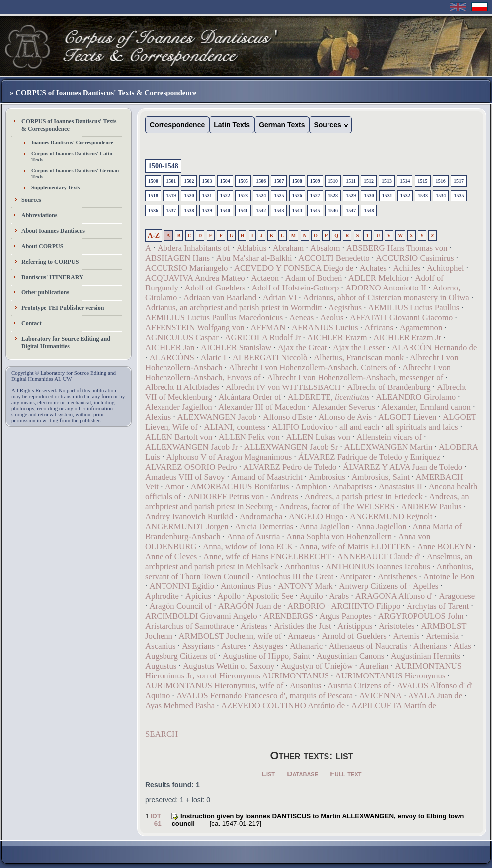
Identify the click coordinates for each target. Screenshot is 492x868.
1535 (459, 196)
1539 (207, 211)
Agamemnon (421, 328)
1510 (333, 181)
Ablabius (252, 248)
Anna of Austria (253, 536)
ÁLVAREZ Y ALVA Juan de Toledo (403, 467)
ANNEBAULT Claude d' (379, 556)
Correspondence (177, 125)
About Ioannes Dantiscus (53, 231)
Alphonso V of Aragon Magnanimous (229, 457)
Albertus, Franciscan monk (359, 357)
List (269, 774)
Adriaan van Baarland (220, 298)
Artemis (406, 636)
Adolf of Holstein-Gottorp (295, 288)
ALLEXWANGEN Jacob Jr (191, 447)
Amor (175, 487)
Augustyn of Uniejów (317, 666)
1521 (207, 196)
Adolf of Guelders (215, 288)
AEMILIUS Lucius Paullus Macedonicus (214, 318)
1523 (243, 196)
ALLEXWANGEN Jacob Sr (291, 447)
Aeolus (332, 318)
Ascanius (161, 646)
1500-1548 (163, 166)
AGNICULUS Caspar (182, 338)
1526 (297, 196)
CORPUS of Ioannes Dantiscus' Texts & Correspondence (69, 125)
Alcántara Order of (250, 397)
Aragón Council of (180, 606)
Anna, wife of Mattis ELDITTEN (355, 546)
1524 (261, 196)
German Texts (282, 125)
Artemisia (443, 636)
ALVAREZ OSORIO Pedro (191, 467)
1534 (441, 196)
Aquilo (311, 596)
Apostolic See (270, 596)
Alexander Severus (344, 407)
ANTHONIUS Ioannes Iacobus (378, 566)
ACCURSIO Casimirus (415, 258)
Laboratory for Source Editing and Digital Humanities (66, 342)
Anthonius (302, 566)
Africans (379, 328)
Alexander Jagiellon (179, 407)
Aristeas (254, 626)
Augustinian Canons (351, 656)
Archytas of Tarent (438, 606)
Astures (234, 646)
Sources (31, 200)
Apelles (426, 586)
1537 (171, 211)
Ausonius (305, 686)
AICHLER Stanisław (236, 347)
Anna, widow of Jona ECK (248, 546)
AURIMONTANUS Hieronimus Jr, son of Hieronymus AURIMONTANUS (303, 671)
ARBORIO (306, 606)
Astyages (268, 646)
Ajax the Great (302, 347)
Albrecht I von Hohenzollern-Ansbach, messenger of (355, 377)
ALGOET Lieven (408, 417)
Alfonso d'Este (287, 417)
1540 (225, 211)
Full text (346, 774)
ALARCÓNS (171, 357)
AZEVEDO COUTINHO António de (283, 706)
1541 (243, 211)
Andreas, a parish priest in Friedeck (364, 497)
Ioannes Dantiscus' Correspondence (72, 142)
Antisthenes (397, 576)
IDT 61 (156, 820)
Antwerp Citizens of (373, 586)
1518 (153, 196)
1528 (333, 196)
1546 (333, 211)
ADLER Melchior (379, 278)
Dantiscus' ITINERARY (52, 277)
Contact (32, 323)
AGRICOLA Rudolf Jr (263, 338)
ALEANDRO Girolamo (416, 397)
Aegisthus (345, 308)
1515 (423, 181)
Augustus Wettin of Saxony (229, 666)
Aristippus (355, 626)
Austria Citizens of (359, 686)
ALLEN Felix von (249, 437)
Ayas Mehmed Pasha (180, 706)
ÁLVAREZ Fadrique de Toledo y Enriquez (369, 457)
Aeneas (301, 318)
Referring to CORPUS (50, 262)
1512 (369, 181)
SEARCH (162, 734)
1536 (153, 211)
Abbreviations (39, 215)
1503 (207, 181)
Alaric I (213, 357)
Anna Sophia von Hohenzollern (339, 536)
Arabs (339, 596)
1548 (369, 211)
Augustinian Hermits (425, 656)
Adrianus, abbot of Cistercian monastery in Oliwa (386, 298)
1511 (351, 181)
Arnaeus (302, 636)
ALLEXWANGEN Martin (389, 447)
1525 (279, 196)
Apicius (198, 596)
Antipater (356, 576)
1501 (171, 181)
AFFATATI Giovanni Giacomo (401, 318)
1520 (189, 196)
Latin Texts (232, 125)
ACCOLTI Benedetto (334, 258)
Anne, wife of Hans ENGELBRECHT (267, 556)
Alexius (158, 417)
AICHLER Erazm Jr (407, 338)
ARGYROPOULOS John (421, 616)
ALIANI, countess (235, 427)
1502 (189, 181)
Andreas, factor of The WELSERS (337, 507)
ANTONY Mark (305, 586)
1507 (279, 181)
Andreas (284, 497)
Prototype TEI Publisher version (63, 308)
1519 (171, 196)
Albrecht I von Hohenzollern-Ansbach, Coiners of (312, 367)
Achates (373, 268)
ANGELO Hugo (316, 517)
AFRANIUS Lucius (325, 328)
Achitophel (446, 268)
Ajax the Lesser (359, 347)
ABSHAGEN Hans (177, 258)
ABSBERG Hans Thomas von (397, 248)
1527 (315, 196)
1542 (261, 211)
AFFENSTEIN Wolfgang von (195, 328)
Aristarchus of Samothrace (190, 626)
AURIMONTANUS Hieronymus (391, 676)
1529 (351, 196)
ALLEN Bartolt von (179, 437)
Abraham (288, 248)
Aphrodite (162, 596)
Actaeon (265, 278)
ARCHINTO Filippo (366, 606)
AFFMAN (268, 328)
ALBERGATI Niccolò (270, 357)
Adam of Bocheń (314, 278)
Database (302, 774)
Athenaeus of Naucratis (368, 646)
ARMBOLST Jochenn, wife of (230, 636)
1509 (315, 181)
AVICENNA (380, 696)
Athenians (430, 646)
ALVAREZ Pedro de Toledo (290, 467)
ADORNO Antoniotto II (386, 288)
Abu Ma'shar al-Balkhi (254, 258)
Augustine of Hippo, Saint (266, 656)
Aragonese (457, 596)
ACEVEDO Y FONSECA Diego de (294, 268)
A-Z (154, 236)
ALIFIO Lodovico (303, 427)
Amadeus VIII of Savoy (185, 477)
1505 (243, 181)
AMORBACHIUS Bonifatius (240, 487)
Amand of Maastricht (267, 477)
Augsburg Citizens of (181, 656)
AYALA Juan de (435, 696)
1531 (387, 196)
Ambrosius (327, 477)
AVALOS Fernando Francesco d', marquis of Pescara (265, 696)
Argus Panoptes (346, 616)
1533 (423, 196)
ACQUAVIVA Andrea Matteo (195, 278)
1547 (351, 211)
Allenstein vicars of (389, 437)
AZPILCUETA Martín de (394, 706)
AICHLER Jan (170, 347)
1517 (459, 181)
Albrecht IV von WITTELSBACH (283, 387)
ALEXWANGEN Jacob (217, 417)
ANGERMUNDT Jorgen (187, 527)
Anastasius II (401, 487)
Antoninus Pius (246, 586)
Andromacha (261, 517)
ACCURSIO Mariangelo (186, 268)
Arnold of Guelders (354, 636)
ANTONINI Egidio (182, 586)
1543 (279, 211)
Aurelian (374, 666)
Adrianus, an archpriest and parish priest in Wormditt (234, 308)
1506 (261, 181)
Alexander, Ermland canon (426, 407)
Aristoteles (397, 626)
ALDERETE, (329, 397)
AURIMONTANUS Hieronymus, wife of (214, 686)
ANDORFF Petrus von (226, 497)
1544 (297, 211)
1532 (405, 196)
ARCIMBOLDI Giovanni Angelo (201, 616)
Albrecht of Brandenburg (389, 387)
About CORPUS (42, 246)
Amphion (311, 487)
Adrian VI (280, 298)
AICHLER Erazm (337, 338)
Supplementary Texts (56, 187)
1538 (189, 211)
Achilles (407, 268)
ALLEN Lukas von (318, 437)
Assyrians (198, 646)
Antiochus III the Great (295, 576)
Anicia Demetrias (264, 527)
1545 (315, 211)
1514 (405, 181)
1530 (369, 196)
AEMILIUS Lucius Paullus (414, 308)
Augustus (161, 666)
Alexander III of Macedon (262, 407)
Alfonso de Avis (345, 417)
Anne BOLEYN (445, 546)
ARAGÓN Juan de (250, 606)
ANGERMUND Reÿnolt (391, 517)
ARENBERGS (288, 616)
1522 (225, 196)
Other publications (45, 292)
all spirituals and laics (422, 427)
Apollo (229, 596)
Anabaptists (353, 487)
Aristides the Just (303, 626)
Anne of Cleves (171, 556)
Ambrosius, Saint (380, 477)
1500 (153, 181)
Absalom (325, 248)
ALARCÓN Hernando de (434, 347)
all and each (359, 427)
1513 (387, 181)
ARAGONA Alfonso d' (394, 596)
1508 (297, 181)
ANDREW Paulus (431, 507)
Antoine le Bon (449, 576)
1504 (225, 181)
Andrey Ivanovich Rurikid (189, 517)
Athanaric (306, 646)
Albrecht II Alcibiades (182, 387)
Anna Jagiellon (325, 527)
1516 (441, 181)
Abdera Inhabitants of (194, 248)
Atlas (462, 646)
